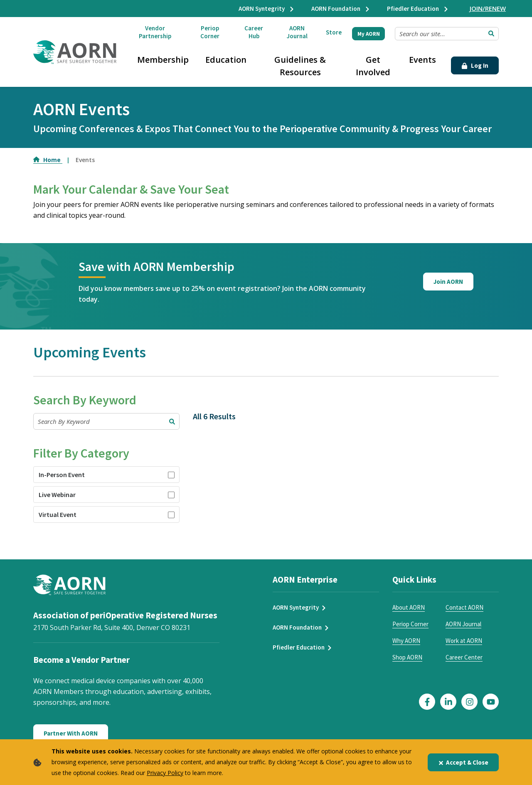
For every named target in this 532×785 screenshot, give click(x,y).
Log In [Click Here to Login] (475, 65)
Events (422, 60)
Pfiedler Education (418, 9)
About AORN (409, 607)
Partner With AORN (71, 733)
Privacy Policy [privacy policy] (165, 773)
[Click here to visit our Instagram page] (469, 702)
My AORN (369, 34)
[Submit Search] (491, 34)
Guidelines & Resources (300, 66)
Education (226, 60)
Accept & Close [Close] (463, 762)
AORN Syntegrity (267, 9)
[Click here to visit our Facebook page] (427, 702)
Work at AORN (464, 641)
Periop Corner (210, 32)
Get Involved (373, 66)
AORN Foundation (341, 9)
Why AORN (406, 641)
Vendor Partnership (155, 32)
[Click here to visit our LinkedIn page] (448, 702)
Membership (163, 60)
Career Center (464, 657)
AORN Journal (297, 32)
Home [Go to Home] (48, 160)
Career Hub (254, 32)
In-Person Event (62, 475)
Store (334, 32)
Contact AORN (464, 607)
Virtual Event (58, 514)
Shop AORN (407, 657)
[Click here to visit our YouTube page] (491, 702)
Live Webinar (57, 495)
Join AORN (448, 282)
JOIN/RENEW (488, 8)
